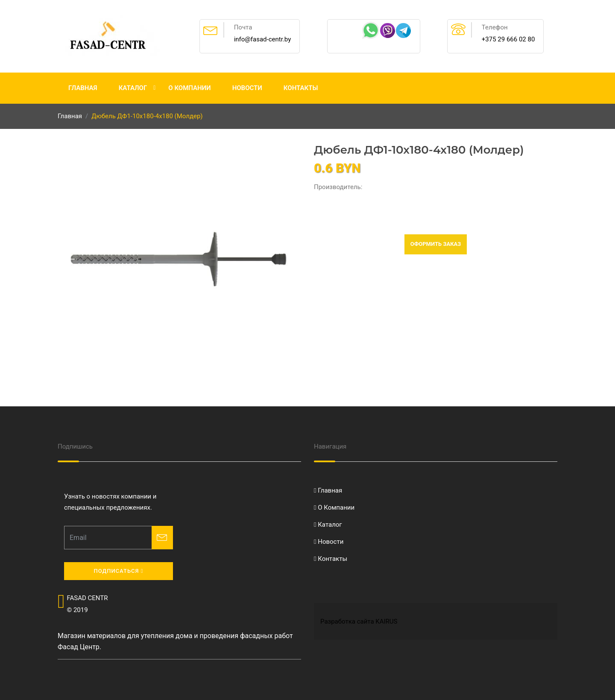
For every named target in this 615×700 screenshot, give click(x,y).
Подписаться (118, 571)
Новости (247, 88)
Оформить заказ (436, 244)
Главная (83, 88)
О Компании (189, 88)
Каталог (133, 88)
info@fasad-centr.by (263, 39)
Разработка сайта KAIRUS (359, 621)
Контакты (301, 88)
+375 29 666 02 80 (508, 39)
